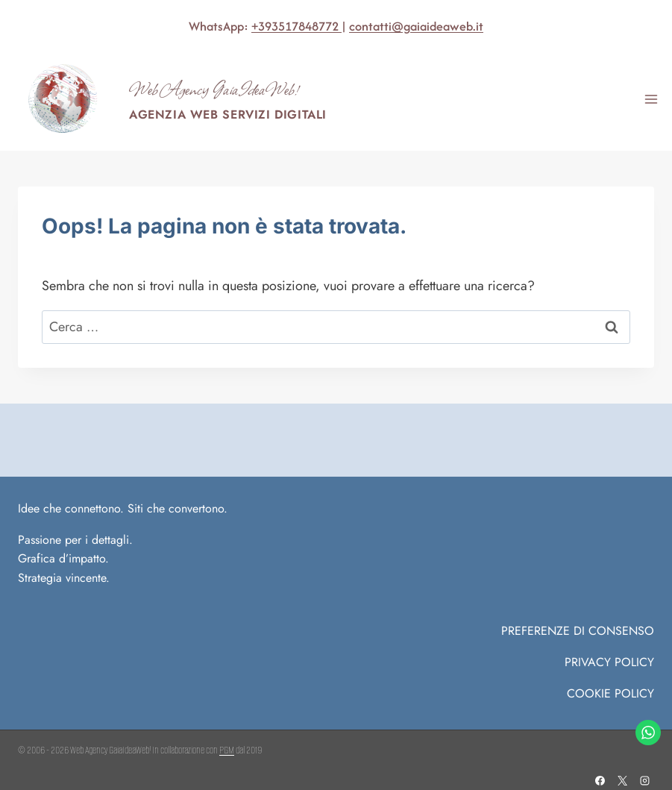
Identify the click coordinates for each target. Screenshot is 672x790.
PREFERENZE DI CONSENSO (578, 631)
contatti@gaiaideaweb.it (416, 26)
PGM (227, 750)
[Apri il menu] (651, 99)
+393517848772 (296, 26)
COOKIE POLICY (610, 693)
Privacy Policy (609, 662)
